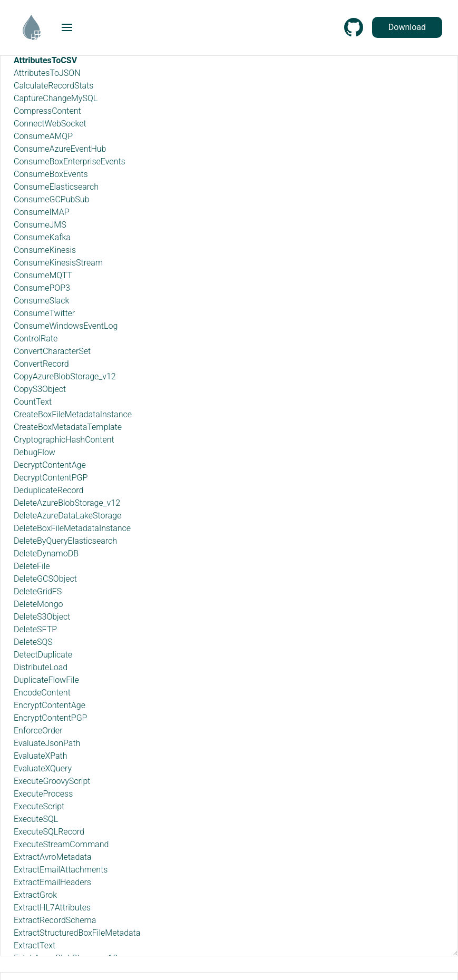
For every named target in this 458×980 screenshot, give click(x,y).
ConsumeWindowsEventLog (66, 326)
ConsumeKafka (42, 237)
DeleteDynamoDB (46, 553)
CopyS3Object (40, 389)
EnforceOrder (38, 731)
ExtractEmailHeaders (52, 882)
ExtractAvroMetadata (53, 857)
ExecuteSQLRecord (49, 832)
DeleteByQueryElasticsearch (65, 541)
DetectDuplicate (43, 655)
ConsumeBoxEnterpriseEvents (70, 161)
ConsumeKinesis (45, 250)
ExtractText (35, 945)
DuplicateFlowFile (46, 680)
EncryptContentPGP (50, 718)
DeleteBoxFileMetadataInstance (72, 528)
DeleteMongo (38, 604)
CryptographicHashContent (64, 440)
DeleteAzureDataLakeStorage (67, 516)
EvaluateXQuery (43, 768)
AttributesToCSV (45, 60)
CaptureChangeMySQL (56, 98)
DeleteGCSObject (45, 579)
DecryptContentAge (50, 465)
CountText (33, 402)
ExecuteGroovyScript (52, 781)
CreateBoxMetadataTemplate (68, 427)
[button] (67, 27)
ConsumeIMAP (42, 212)
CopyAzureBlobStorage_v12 (65, 376)
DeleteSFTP (35, 629)
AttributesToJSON (47, 73)
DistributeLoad (41, 667)
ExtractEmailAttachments (61, 870)
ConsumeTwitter (44, 313)
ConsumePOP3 (42, 288)
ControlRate (36, 339)
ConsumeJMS (40, 225)
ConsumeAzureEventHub (60, 149)
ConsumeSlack (41, 301)
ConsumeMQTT (43, 275)
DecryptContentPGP (51, 478)
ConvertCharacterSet (52, 351)
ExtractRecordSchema (55, 920)
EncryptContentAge (50, 705)
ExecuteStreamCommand (61, 844)
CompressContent (47, 111)
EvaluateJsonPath (47, 743)
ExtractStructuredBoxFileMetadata (77, 933)
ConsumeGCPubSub (51, 199)
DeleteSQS (33, 642)
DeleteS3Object (42, 617)
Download (407, 27)
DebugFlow (35, 452)
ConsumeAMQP (43, 136)
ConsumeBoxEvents (51, 174)
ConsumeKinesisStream (58, 263)
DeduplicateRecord (49, 490)
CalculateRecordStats (53, 86)
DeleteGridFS (38, 591)
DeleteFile (32, 566)
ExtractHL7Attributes (52, 908)
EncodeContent (42, 693)
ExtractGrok (35, 895)
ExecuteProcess (43, 794)
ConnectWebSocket (50, 124)
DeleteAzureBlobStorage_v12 (67, 503)
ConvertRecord (41, 364)
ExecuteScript (39, 806)
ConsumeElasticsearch (56, 187)
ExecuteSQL (36, 819)
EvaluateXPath (40, 756)
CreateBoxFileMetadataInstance (73, 414)
